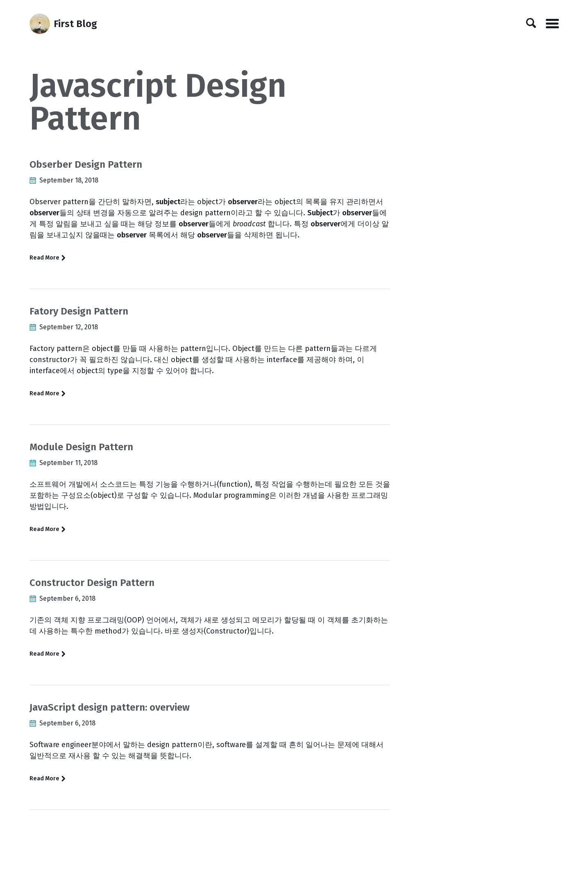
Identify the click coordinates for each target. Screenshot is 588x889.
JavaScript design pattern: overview (110, 707)
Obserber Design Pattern (86, 164)
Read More (48, 258)
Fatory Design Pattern (79, 311)
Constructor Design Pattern (92, 583)
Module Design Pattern (81, 447)
